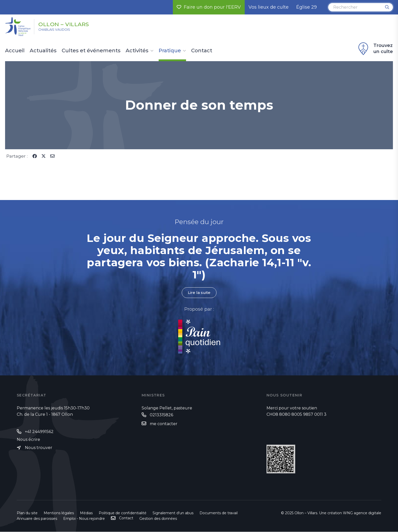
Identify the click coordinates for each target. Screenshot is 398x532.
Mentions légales (59, 513)
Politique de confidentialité (123, 513)
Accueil (15, 51)
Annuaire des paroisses (37, 519)
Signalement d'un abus (173, 513)
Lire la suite (199, 293)
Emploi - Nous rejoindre (84, 519)
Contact (202, 51)
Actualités (43, 51)
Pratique (170, 51)
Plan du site (27, 513)
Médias (86, 513)
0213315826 (161, 415)
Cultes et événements (91, 51)
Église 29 (306, 7)
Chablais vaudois (59, 31)
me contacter (164, 424)
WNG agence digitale (362, 513)
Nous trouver (39, 448)
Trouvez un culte (375, 49)
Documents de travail (219, 513)
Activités (137, 51)
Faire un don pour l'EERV (209, 7)
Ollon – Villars (72, 24)
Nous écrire (28, 440)
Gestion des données (158, 519)
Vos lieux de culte (269, 7)
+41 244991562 (39, 432)
